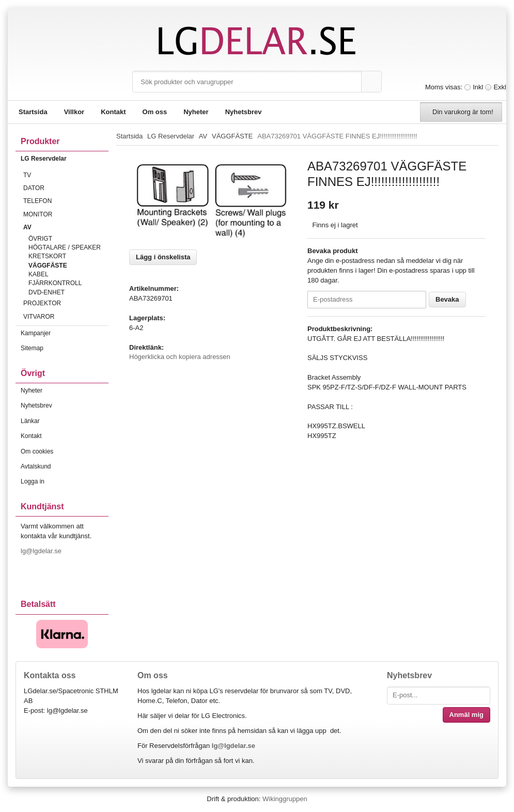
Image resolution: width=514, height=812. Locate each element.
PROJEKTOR (66, 303)
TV (66, 175)
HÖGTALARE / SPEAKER (65, 247)
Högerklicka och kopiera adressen (180, 357)
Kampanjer (36, 333)
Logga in (33, 481)
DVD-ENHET (46, 292)
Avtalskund (36, 466)
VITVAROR (66, 317)
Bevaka (447, 299)
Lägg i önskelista (163, 257)
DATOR (66, 188)
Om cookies (37, 451)
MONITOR (66, 214)
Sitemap (32, 348)
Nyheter (196, 112)
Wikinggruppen (285, 799)
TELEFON (66, 201)
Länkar (30, 421)
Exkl (500, 87)
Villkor (74, 112)
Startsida (33, 112)
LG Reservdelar (65, 159)
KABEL (38, 274)
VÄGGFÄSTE (48, 266)
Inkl (478, 87)
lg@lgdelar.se (42, 551)
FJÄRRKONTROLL (55, 283)
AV (66, 227)
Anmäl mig (466, 715)
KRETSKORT (47, 256)
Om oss (155, 112)
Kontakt (113, 112)
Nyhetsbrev (244, 112)
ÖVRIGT (40, 239)
